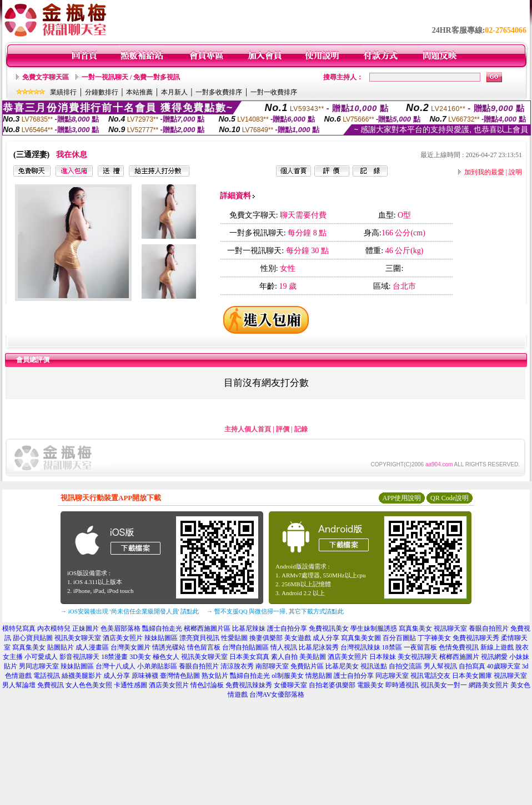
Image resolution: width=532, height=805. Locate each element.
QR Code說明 (450, 498)
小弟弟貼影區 (157, 666)
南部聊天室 (272, 666)
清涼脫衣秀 (237, 666)
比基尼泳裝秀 (319, 647)
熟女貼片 (215, 676)
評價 (283, 429)
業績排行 (63, 92)
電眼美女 (370, 685)
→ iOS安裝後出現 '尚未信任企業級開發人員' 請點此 (130, 611)
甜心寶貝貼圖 (33, 638)
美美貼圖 (313, 657)
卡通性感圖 (131, 685)
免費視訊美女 (329, 628)
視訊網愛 (494, 657)
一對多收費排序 (219, 92)
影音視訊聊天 (79, 657)
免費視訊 (51, 685)
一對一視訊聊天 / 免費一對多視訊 (131, 77)
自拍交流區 (405, 666)
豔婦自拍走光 (162, 628)
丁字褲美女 (434, 638)
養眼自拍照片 (489, 628)
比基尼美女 (342, 666)
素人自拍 (284, 657)
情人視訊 (284, 647)
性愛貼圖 (234, 638)
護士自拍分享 (287, 628)
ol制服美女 (287, 676)
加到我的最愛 (484, 172)
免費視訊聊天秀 (476, 638)
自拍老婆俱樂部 (332, 685)
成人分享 (326, 638)
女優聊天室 (290, 685)
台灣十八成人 (116, 666)
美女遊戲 (298, 638)
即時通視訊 (402, 685)
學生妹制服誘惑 (374, 628)
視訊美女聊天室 (78, 638)
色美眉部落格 (121, 628)
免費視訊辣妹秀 (249, 685)
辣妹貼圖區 (161, 638)
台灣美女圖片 (131, 647)
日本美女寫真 (249, 657)
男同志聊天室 (39, 666)
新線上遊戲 (497, 647)
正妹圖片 (86, 628)
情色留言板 (204, 647)
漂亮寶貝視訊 (199, 638)
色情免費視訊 (459, 647)
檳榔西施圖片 (459, 657)
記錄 (301, 429)
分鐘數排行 (102, 92)
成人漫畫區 (92, 647)
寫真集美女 (415, 628)
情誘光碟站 (169, 647)
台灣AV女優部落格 (277, 695)
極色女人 (166, 657)
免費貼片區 (307, 666)
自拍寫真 (472, 666)
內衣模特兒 (54, 628)
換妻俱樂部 (266, 638)
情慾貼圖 (319, 676)
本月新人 (174, 92)
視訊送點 (374, 666)
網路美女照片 (489, 685)
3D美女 (140, 657)
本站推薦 (139, 92)
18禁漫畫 (114, 657)
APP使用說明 (401, 498)
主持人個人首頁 (248, 429)
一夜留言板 (420, 647)
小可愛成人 (41, 657)
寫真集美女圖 (361, 638)
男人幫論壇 (19, 685)
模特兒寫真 (19, 628)
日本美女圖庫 (472, 676)
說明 (515, 172)
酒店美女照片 (123, 638)
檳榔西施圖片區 (207, 628)
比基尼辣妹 (249, 628)
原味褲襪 (145, 676)
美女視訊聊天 (418, 657)
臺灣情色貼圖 (180, 676)
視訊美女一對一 (444, 685)
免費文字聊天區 (46, 77)
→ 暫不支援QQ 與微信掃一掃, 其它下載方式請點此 (275, 611)
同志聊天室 (392, 676)
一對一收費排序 (274, 92)
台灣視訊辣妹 (360, 647)
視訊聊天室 (450, 628)
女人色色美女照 (89, 685)
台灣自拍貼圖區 (245, 647)
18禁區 (392, 647)
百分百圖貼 (399, 638)
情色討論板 (207, 685)
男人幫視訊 (440, 666)
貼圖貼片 (61, 647)
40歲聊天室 (504, 666)
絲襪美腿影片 (82, 676)
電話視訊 (47, 676)
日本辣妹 (383, 657)
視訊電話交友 (430, 676)
